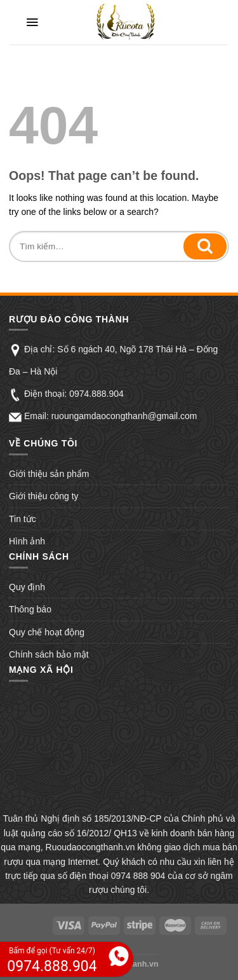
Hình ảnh (27, 541)
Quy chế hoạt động (47, 632)
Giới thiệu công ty (44, 496)
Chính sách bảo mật (49, 654)
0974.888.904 (96, 394)
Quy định (27, 587)
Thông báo (30, 609)
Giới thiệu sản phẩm (49, 474)
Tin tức (23, 519)
